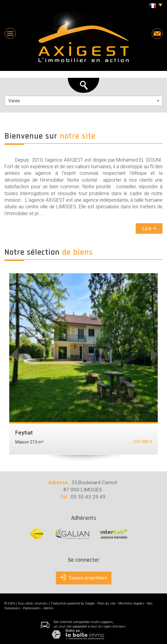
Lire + (149, 228)
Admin (48, 608)
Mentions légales (131, 603)
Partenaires (32, 608)
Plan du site (107, 603)
